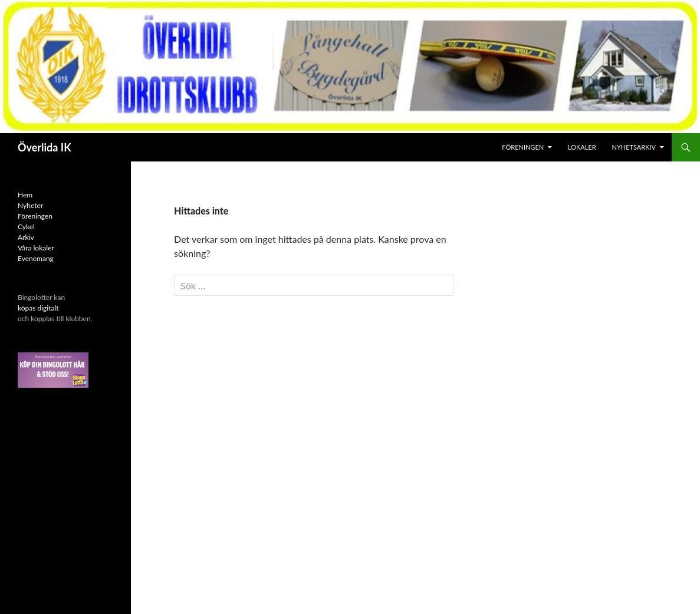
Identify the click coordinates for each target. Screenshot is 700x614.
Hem (25, 195)
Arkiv (26, 237)
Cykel (26, 227)
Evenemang (36, 258)
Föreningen (523, 147)
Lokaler (582, 147)
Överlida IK (45, 147)
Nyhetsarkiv (634, 147)
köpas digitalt (38, 308)
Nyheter (30, 205)
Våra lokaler (36, 248)
